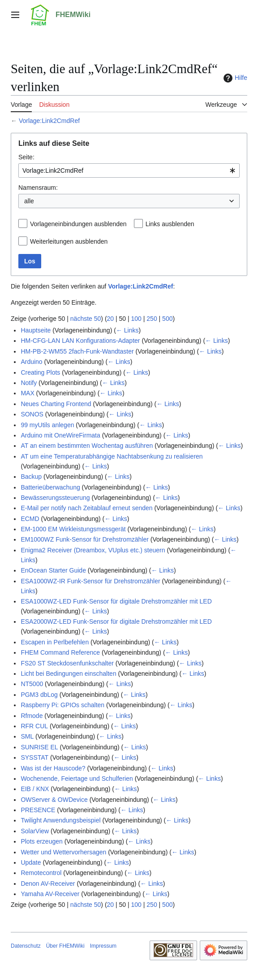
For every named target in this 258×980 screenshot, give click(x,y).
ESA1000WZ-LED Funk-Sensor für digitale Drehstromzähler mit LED (116, 601)
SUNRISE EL (39, 747)
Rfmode (32, 716)
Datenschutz (26, 946)
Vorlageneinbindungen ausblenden (78, 224)
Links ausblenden (170, 224)
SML (27, 736)
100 (136, 319)
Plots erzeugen (41, 841)
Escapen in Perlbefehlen (55, 642)
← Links (127, 330)
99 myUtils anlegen (47, 425)
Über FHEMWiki (65, 946)
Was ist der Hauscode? (53, 768)
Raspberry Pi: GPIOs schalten (62, 705)
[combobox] (129, 171)
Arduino (31, 362)
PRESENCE (38, 810)
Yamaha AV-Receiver (50, 894)
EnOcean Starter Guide (53, 570)
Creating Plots (40, 372)
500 (167, 319)
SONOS (32, 414)
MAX (27, 393)
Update (31, 862)
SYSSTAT (34, 757)
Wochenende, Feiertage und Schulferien (77, 779)
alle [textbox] (29, 201)
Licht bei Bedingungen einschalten (68, 674)
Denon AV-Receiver (48, 884)
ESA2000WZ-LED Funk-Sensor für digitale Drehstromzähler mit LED (116, 621)
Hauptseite (36, 330)
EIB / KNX (35, 789)
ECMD (30, 519)
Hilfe (234, 78)
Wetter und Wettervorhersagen (63, 852)
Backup (31, 477)
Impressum (103, 946)
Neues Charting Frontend (56, 404)
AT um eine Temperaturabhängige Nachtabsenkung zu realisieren (112, 456)
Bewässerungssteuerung (55, 498)
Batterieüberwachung (50, 487)
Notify (29, 383)
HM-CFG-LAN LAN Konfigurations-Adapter (80, 341)
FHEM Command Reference (60, 652)
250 (152, 319)
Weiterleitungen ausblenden (69, 241)
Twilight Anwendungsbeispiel (60, 820)
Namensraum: (38, 188)
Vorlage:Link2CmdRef (49, 121)
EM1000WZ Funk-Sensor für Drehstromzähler (85, 539)
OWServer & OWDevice (54, 800)
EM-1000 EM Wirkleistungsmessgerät (73, 529)
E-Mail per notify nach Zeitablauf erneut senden (86, 508)
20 (111, 319)
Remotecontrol (41, 873)
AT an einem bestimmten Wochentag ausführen (87, 446)
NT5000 (32, 684)
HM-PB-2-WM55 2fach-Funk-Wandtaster (77, 351)
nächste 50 (86, 319)
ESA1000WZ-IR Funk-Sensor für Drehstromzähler (90, 581)
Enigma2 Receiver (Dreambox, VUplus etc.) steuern (93, 550)
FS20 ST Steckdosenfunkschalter (67, 663)
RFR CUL (34, 726)
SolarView (35, 831)
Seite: (26, 157)
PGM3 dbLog (39, 695)
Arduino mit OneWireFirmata (60, 435)
